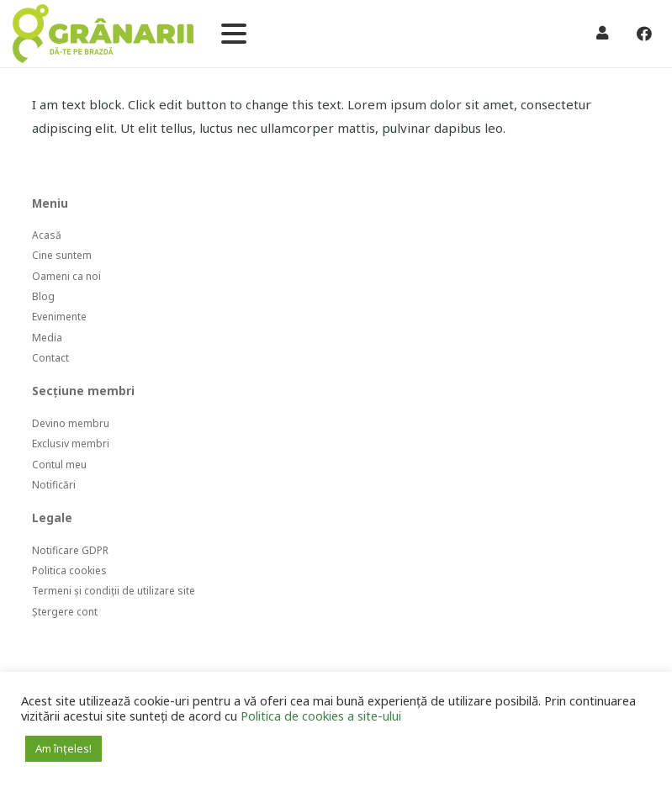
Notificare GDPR (70, 550)
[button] (234, 34)
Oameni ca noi (66, 276)
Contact (50, 358)
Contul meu (59, 465)
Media (47, 338)
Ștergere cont (65, 612)
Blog (43, 296)
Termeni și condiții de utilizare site (114, 591)
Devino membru (71, 423)
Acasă (47, 235)
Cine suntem (62, 255)
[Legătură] (103, 34)
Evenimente (59, 317)
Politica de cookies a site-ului (321, 716)
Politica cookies (69, 570)
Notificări (54, 485)
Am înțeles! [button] (63, 748)
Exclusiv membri (71, 444)
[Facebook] (644, 34)
